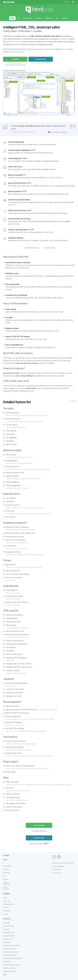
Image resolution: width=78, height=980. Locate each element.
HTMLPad (6, 929)
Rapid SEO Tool (8, 939)
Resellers (6, 907)
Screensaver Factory (10, 949)
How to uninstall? (21, 65)
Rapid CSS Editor (8, 933)
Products (66, 2)
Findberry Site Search (10, 955)
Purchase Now (41, 59)
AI (18, 18)
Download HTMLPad (39, 831)
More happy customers (58, 132)
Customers (7, 901)
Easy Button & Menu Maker (12, 945)
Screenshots (27, 18)
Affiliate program (8, 904)
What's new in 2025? (17, 52)
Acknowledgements (58, 866)
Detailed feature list (33, 248)
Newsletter (6, 911)
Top (74, 401)
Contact (6, 914)
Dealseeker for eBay (9, 971)
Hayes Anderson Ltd (28, 132)
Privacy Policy (57, 870)
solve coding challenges (53, 178)
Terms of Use (56, 873)
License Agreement (10, 65)
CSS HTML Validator (24, 664)
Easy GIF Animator (9, 936)
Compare (38, 18)
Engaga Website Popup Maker (13, 958)
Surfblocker (7, 942)
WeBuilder (6, 923)
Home (12, 18)
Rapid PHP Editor (8, 926)
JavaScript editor (49, 49)
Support (65, 18)
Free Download (39, 825)
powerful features (13, 42)
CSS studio (28, 49)
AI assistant (63, 39)
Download (49, 18)
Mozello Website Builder (11, 952)
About (5, 898)
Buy (57, 18)
